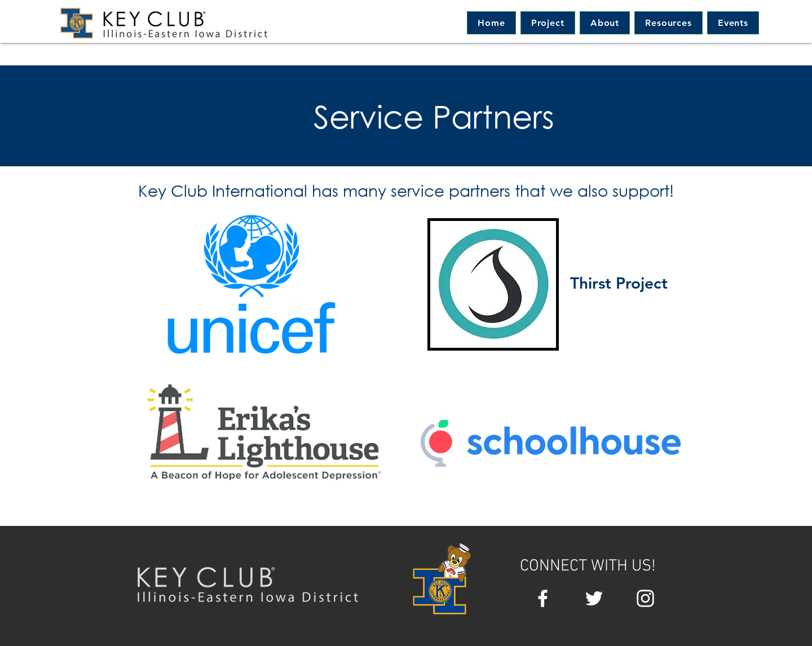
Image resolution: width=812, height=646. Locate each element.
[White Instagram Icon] (645, 598)
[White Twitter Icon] (594, 598)
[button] (605, 23)
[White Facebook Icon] (543, 598)
